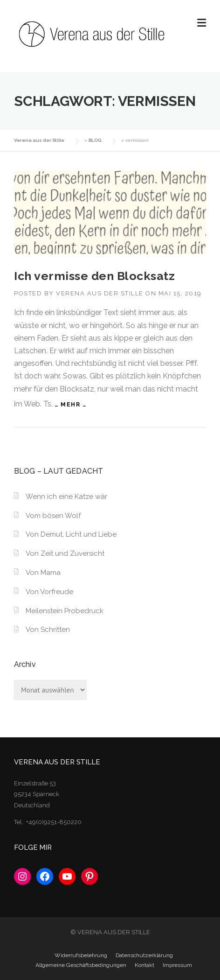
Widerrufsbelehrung (81, 955)
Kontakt (144, 965)
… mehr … (70, 405)
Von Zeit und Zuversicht (65, 553)
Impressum (177, 965)
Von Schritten (48, 630)
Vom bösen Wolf (53, 516)
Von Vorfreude (49, 592)
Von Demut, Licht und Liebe (71, 534)
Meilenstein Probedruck (65, 611)
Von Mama (43, 573)
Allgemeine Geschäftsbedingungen (81, 965)
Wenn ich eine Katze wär (66, 497)
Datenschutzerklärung (144, 955)
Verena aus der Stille (100, 293)
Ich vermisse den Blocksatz (94, 276)
